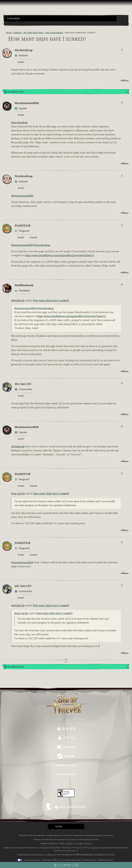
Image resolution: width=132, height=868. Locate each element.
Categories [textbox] (13, 19)
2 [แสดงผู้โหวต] (122, 102)
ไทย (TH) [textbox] (59, 827)
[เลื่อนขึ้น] (59, 865)
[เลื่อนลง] (73, 865)
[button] (61, 19)
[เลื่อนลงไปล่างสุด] (77, 865)
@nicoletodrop (19, 123)
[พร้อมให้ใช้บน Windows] (66, 748)
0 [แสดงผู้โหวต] (122, 285)
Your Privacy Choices (32, 860)
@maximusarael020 (22, 196)
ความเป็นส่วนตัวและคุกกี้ (71, 860)
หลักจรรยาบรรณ (89, 860)
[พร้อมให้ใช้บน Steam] (66, 757)
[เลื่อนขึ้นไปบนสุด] (55, 865)
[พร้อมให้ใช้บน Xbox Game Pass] (66, 766)
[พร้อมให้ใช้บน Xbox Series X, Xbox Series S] (66, 729)
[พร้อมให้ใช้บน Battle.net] (66, 775)
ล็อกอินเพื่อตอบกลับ (14, 92)
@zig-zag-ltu (18, 494)
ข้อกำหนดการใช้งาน (51, 860)
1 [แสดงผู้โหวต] (122, 50)
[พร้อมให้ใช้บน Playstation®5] (66, 738)
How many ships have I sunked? (51, 301)
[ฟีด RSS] (4, 33)
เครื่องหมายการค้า (105, 860)
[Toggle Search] (10, 23)
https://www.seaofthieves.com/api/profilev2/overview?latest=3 (59, 255)
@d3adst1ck (18, 301)
